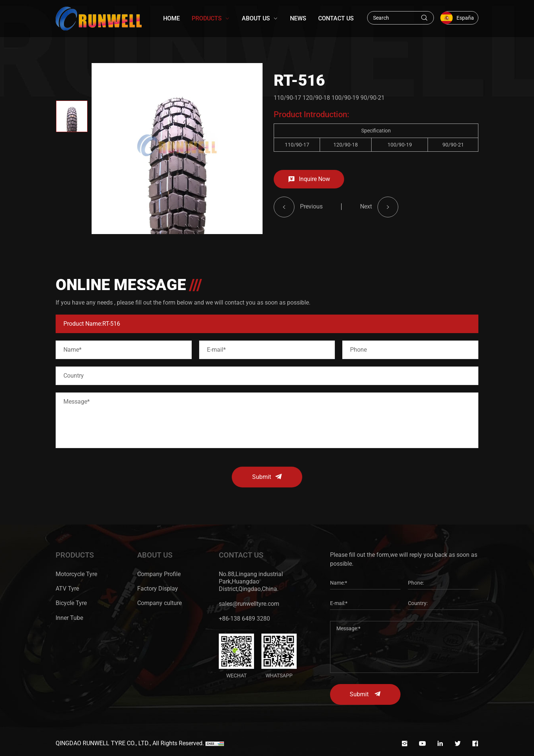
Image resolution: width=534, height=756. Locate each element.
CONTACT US (336, 18)
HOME (172, 18)
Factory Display (158, 589)
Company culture (159, 603)
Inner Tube (69, 618)
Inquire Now (314, 187)
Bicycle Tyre (71, 603)
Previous (311, 215)
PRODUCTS (207, 18)
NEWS (298, 18)
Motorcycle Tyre (76, 574)
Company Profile (159, 574)
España (465, 18)
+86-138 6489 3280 (244, 619)
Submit (262, 477)
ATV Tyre (67, 589)
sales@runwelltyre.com (249, 604)
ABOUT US (256, 18)
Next (366, 215)
